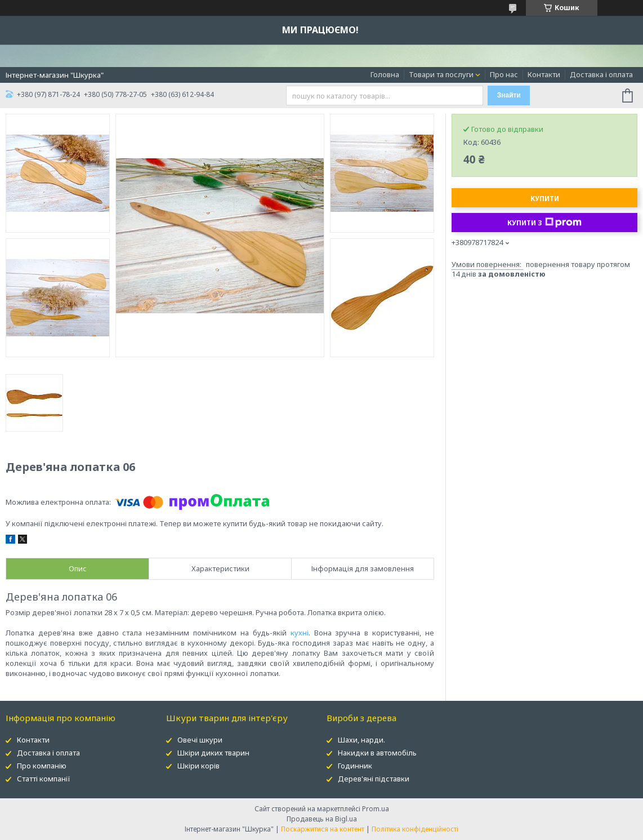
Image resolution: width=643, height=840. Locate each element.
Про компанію (42, 766)
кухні (300, 633)
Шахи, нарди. (361, 740)
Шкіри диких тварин (213, 753)
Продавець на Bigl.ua (322, 819)
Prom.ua (376, 809)
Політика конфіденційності (415, 829)
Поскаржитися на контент (323, 829)
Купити (545, 199)
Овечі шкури (200, 740)
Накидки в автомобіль (377, 753)
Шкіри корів (198, 766)
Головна (385, 74)
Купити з (544, 223)
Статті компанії (44, 779)
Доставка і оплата (601, 74)
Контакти (544, 74)
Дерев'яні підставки (374, 779)
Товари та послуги (441, 74)
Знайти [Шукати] (509, 95)
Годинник (355, 766)
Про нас (504, 74)
